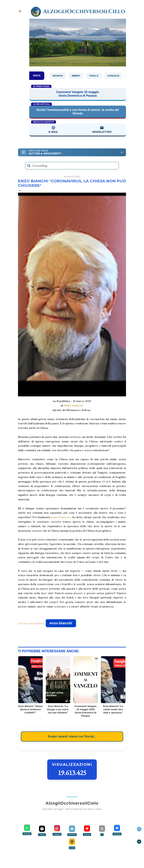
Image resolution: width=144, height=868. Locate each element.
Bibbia (78, 76)
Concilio (115, 76)
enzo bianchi (61, 623)
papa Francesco (61, 517)
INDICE (37, 76)
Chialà (96, 76)
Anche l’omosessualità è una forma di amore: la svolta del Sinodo (78, 112)
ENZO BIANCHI (73, 406)
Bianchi (59, 76)
